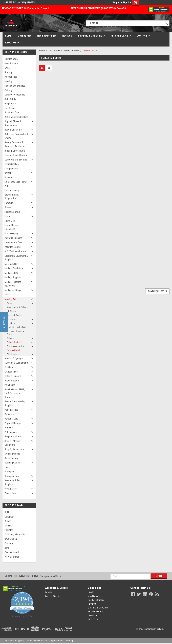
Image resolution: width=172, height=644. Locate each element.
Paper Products (12, 381)
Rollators (11, 319)
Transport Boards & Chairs (15, 333)
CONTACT (143, 36)
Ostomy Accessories (15, 95)
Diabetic (8, 178)
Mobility (8, 81)
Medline (8, 526)
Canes (9, 303)
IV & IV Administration (15, 251)
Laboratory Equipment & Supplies (16, 258)
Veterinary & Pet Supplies (12, 482)
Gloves (8, 207)
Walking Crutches (14, 342)
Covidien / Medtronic (15, 535)
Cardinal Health (12, 552)
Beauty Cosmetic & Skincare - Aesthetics (15, 144)
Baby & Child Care (13, 130)
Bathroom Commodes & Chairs (16, 136)
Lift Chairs (11, 311)
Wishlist (49, 592)
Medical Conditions (14, 268)
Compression (11, 169)
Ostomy (8, 90)
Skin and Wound (12, 454)
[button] (4, 322)
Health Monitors (12, 212)
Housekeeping (12, 233)
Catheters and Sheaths (16, 160)
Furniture (9, 203)
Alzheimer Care (12, 112)
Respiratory (10, 104)
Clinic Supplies (12, 164)
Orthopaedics (11, 372)
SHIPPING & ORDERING (91, 36)
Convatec (9, 543)
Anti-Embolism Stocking (16, 117)
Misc (7, 295)
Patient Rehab (11, 410)
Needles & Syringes (14, 358)
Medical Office (11, 273)
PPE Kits (9, 428)
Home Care (10, 221)
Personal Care (11, 419)
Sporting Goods (12, 463)
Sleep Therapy (11, 458)
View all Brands (12, 557)
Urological (9, 472)
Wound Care (10, 493)
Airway (8, 521)
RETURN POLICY (121, 36)
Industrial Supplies (13, 238)
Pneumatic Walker (14, 315)
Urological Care (12, 476)
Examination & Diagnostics (12, 197)
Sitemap (69, 641)
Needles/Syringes (47, 36)
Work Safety (10, 489)
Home (7, 216)
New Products (12, 63)
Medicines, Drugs (13, 290)
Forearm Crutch (13, 350)
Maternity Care (12, 264)
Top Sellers (10, 108)
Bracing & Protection (15, 151)
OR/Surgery (10, 367)
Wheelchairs (12, 354)
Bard (7, 548)
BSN (7, 512)
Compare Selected (157, 291)
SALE (7, 68)
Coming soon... (12, 59)
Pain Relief (10, 385)
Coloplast (9, 517)
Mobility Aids (24, 36)
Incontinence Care (13, 242)
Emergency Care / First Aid (16, 184)
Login (116, 3)
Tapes (7, 467)
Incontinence (11, 77)
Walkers (10, 338)
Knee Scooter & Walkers (17, 307)
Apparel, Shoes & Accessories (13, 123)
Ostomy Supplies (13, 376)
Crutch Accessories (15, 346)
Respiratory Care (13, 437)
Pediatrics (9, 414)
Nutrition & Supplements (16, 363)
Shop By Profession (14, 449)
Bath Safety (10, 99)
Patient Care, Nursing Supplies (15, 403)
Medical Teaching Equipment (13, 284)
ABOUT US (12, 43)
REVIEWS (67, 36)
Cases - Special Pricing (16, 155)
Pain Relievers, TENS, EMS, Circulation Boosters (15, 393)
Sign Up (127, 3)
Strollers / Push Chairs (17, 327)
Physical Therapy (13, 423)
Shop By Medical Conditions (13, 443)
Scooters (11, 323)
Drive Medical (11, 539)
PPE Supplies (11, 432)
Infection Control (13, 247)
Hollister (9, 530)
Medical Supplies (13, 277)
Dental (8, 173)
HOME (8, 36)
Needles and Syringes (15, 86)
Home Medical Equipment (12, 227)
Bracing (8, 72)
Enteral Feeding (12, 190)
